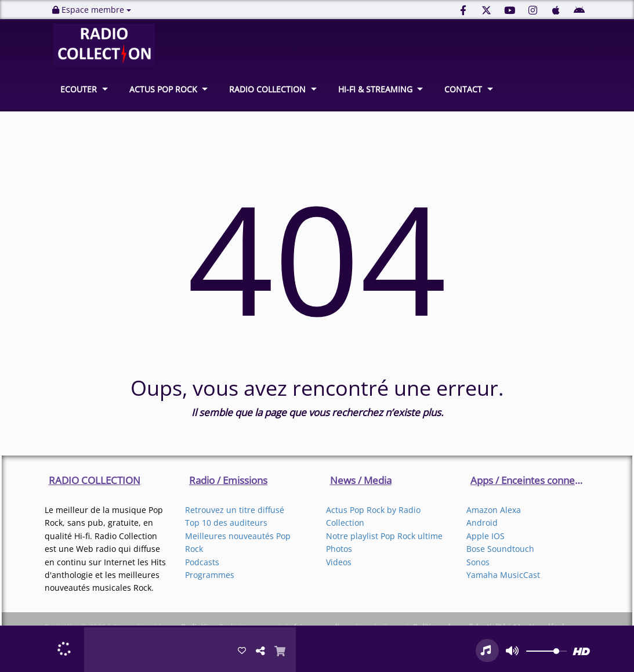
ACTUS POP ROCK (163, 89)
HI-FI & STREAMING (375, 89)
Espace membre (92, 10)
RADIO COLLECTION (267, 89)
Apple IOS (486, 536)
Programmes (210, 575)
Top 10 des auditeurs (226, 523)
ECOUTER (79, 89)
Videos (339, 562)
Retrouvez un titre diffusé (235, 510)
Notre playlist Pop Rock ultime (384, 536)
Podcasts (202, 562)
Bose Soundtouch (500, 549)
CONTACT (463, 89)
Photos (339, 549)
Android (482, 523)
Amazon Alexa (494, 510)
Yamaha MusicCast (503, 575)
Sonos (478, 562)
